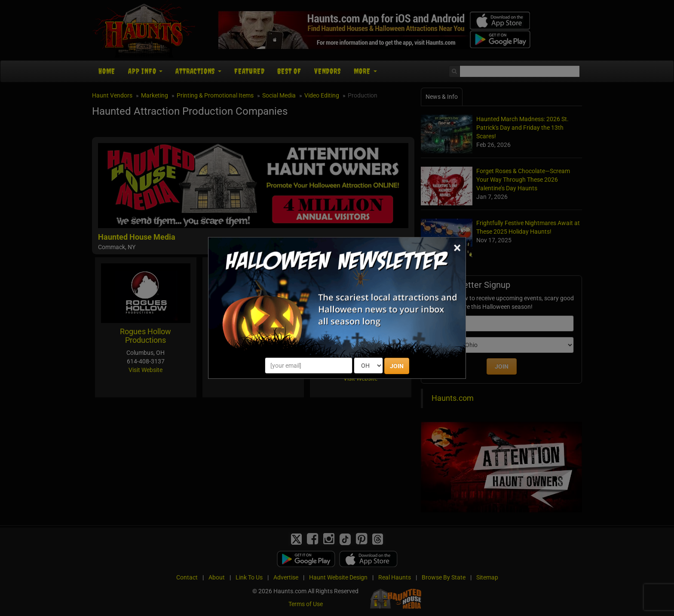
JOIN (397, 366)
